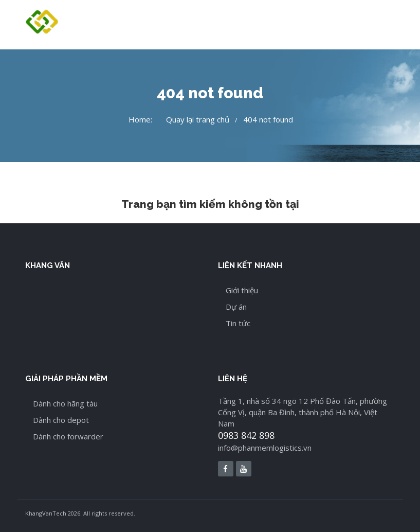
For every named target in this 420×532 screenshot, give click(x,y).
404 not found (268, 119)
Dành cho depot (61, 420)
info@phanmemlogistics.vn (265, 448)
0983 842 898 (246, 435)
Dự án (236, 307)
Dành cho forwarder (68, 436)
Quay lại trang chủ (198, 119)
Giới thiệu (242, 290)
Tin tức (238, 323)
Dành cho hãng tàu (65, 403)
